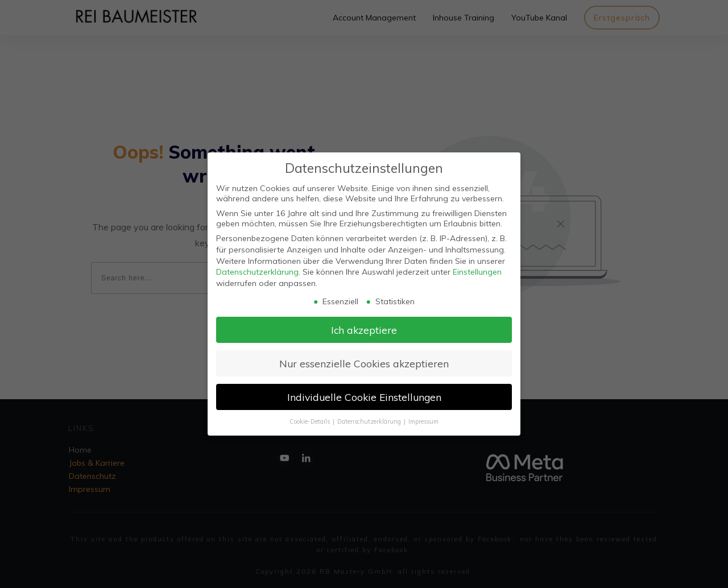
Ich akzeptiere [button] (364, 330)
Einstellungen (477, 272)
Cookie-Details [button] (311, 421)
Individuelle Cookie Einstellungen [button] (364, 397)
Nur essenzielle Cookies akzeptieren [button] (364, 363)
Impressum (423, 421)
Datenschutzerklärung (257, 272)
